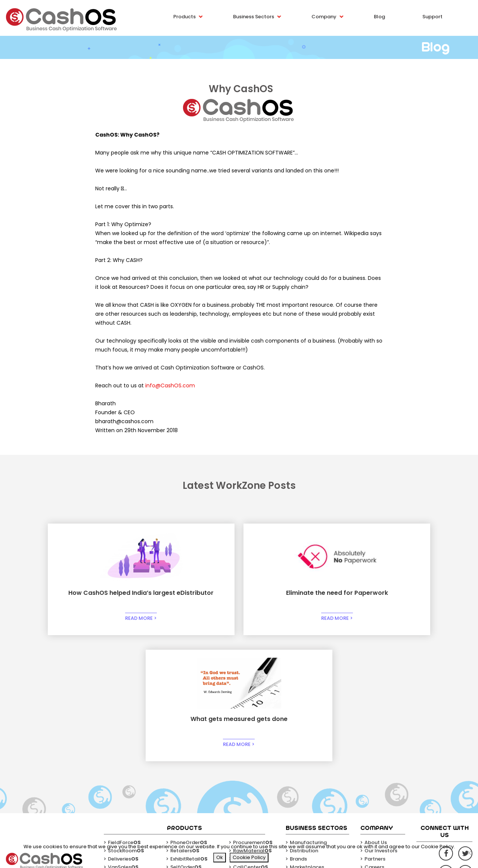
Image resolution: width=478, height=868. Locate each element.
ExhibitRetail (189, 734)
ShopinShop (126, 750)
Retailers (185, 726)
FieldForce (124, 717)
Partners (375, 734)
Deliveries (123, 734)
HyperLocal (188, 750)
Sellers (182, 758)
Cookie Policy (249, 857)
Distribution (304, 726)
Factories (248, 734)
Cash (243, 758)
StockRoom (126, 726)
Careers (374, 742)
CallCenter (251, 742)
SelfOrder (186, 742)
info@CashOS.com (170, 385)
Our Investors (381, 726)
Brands (298, 734)
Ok (220, 857)
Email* (410, 817)
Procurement (253, 717)
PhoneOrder (189, 717)
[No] (469, 853)
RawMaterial (252, 726)
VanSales (123, 742)
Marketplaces (307, 742)
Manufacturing (308, 717)
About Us (376, 717)
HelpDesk (248, 750)
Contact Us (379, 750)
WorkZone (124, 758)
